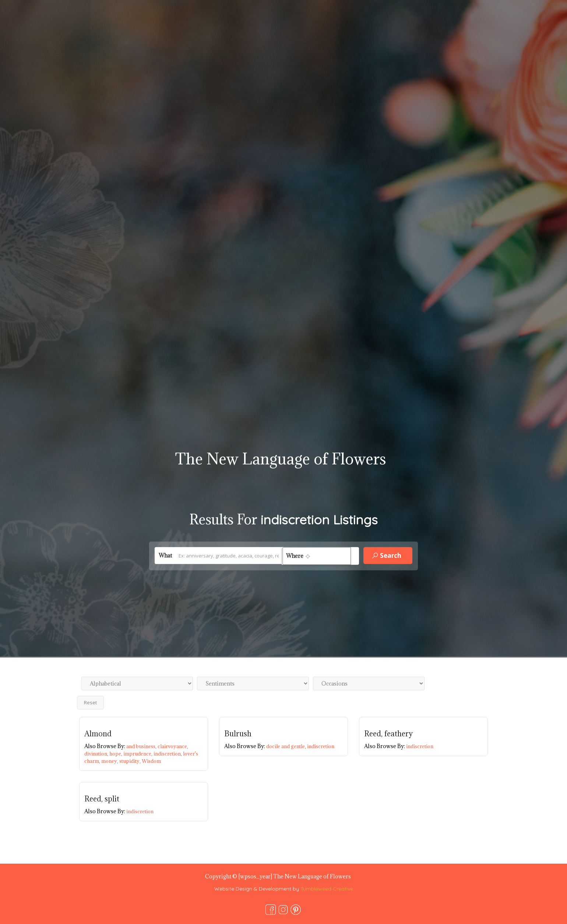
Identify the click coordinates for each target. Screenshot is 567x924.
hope (116, 754)
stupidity (131, 761)
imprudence (138, 754)
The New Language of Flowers (281, 459)
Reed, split (102, 799)
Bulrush (238, 734)
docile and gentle (287, 746)
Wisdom (151, 761)
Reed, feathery (388, 734)
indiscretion (168, 754)
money (110, 761)
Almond (98, 734)
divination (97, 754)
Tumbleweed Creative (327, 889)
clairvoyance (173, 746)
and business (142, 746)
